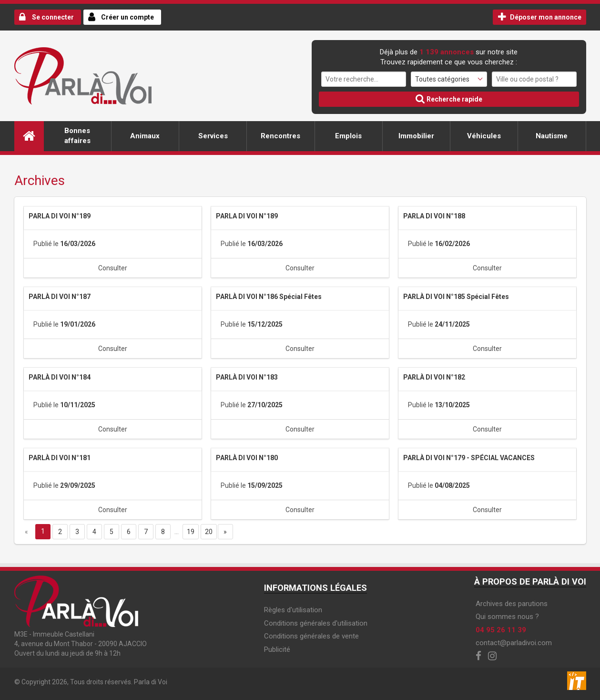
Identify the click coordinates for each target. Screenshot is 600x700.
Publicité (277, 649)
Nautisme (552, 136)
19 (191, 532)
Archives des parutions (512, 604)
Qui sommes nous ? (507, 617)
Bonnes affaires (77, 136)
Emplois (348, 136)
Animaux (145, 136)
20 (209, 532)
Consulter (113, 268)
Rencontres (280, 136)
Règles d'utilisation (293, 610)
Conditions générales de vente (311, 636)
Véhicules (484, 136)
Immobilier (416, 136)
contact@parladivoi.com (514, 643)
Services (213, 136)
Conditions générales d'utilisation (316, 623)
